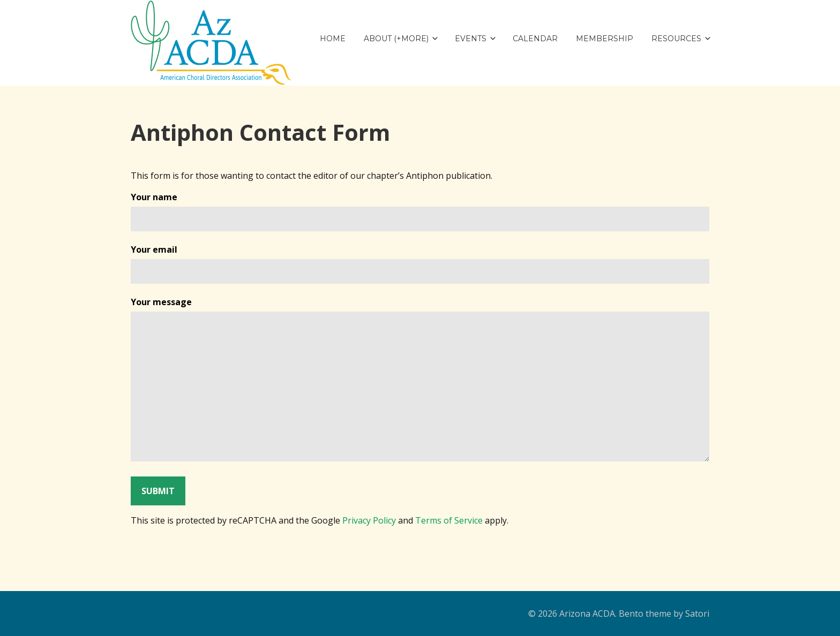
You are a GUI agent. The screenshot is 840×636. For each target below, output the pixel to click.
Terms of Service (449, 520)
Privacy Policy (369, 520)
